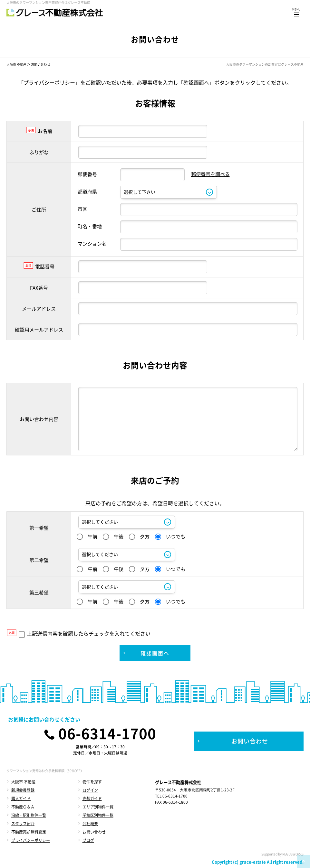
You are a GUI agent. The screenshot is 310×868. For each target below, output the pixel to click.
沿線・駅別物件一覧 (29, 815)
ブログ (88, 840)
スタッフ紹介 (23, 824)
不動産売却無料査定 (29, 832)
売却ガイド (92, 798)
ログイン (90, 790)
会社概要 (90, 824)
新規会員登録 (23, 790)
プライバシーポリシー (49, 82)
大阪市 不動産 (16, 64)
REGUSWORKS (293, 854)
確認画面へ (155, 653)
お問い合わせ (41, 64)
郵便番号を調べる (210, 174)
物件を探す (92, 782)
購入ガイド (21, 798)
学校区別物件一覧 (98, 815)
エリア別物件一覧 (98, 807)
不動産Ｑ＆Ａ (23, 807)
